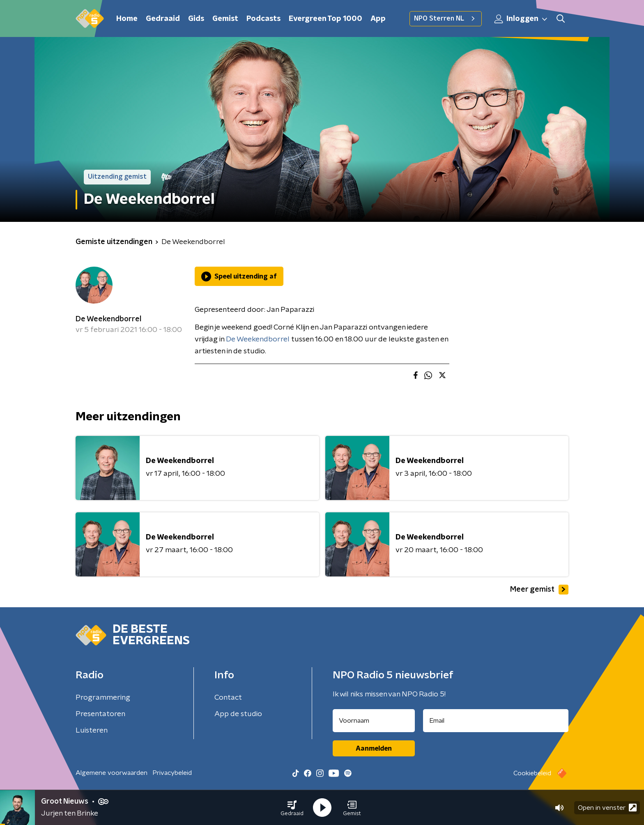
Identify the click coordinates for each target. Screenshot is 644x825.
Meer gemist (539, 590)
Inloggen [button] (521, 19)
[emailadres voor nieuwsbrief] (496, 721)
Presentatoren (100, 714)
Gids (196, 19)
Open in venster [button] (607, 808)
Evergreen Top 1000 (325, 19)
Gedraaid (163, 19)
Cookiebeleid (532, 773)
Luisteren (92, 731)
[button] (292, 808)
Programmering (103, 698)
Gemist (225, 19)
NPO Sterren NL (446, 18)
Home (127, 19)
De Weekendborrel (108, 319)
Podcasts (263, 19)
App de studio (238, 714)
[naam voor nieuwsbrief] (374, 721)
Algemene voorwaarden (112, 773)
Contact (228, 698)
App (378, 19)
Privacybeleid (172, 773)
